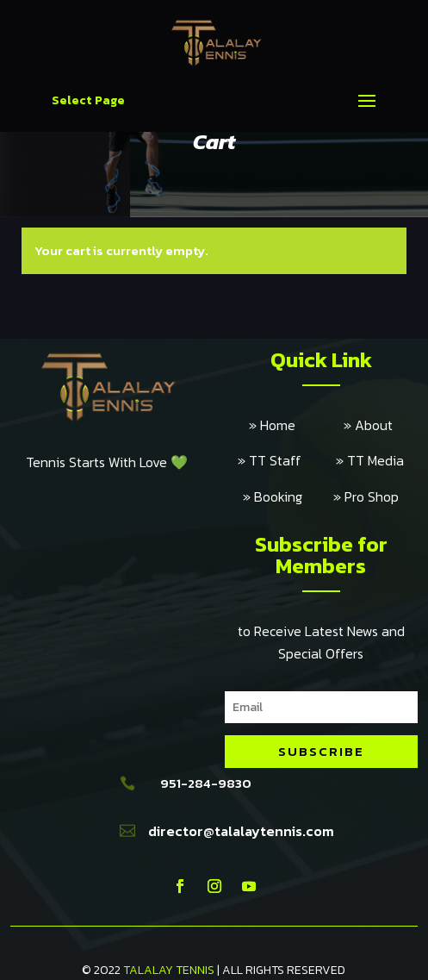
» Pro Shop (366, 496)
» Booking (288, 496)
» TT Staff (287, 460)
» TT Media (370, 460)
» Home (296, 425)
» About (368, 425)
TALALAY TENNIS (169, 970)
